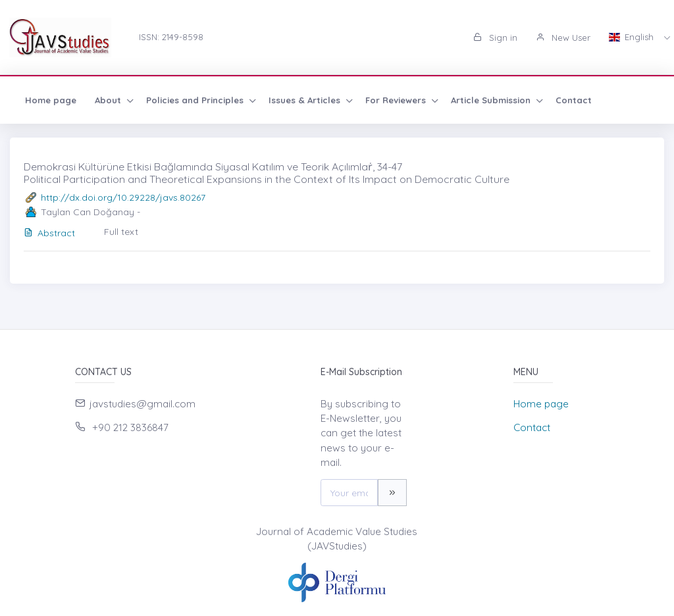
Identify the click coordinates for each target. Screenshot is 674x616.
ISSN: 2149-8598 (171, 37)
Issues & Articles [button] (306, 100)
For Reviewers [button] (397, 100)
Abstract (49, 233)
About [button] (109, 100)
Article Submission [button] (492, 100)
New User (563, 38)
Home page (51, 100)
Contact (574, 100)
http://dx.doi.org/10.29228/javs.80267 (123, 197)
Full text (121, 232)
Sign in (495, 38)
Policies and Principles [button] (196, 100)
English (633, 37)
